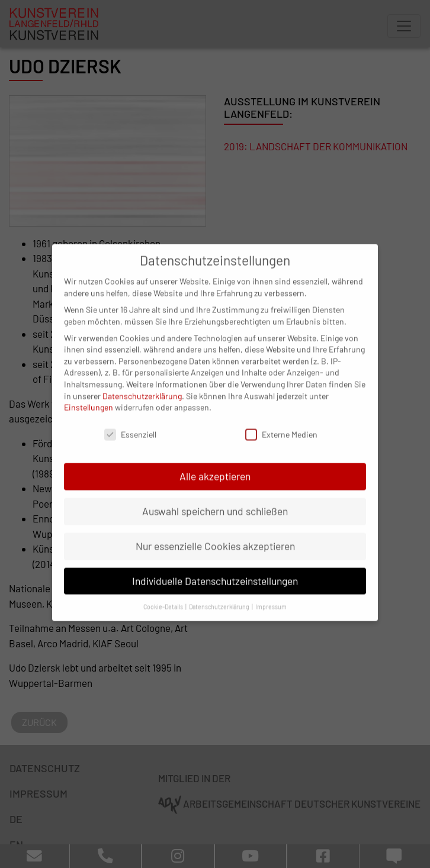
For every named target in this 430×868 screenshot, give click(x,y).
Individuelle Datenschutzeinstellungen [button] (215, 567)
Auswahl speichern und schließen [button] (215, 498)
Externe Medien (281, 421)
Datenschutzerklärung (142, 382)
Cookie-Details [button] (164, 593)
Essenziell (130, 421)
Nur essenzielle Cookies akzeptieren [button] (215, 533)
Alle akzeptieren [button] (215, 463)
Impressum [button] (271, 593)
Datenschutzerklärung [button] (220, 593)
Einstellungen (89, 394)
